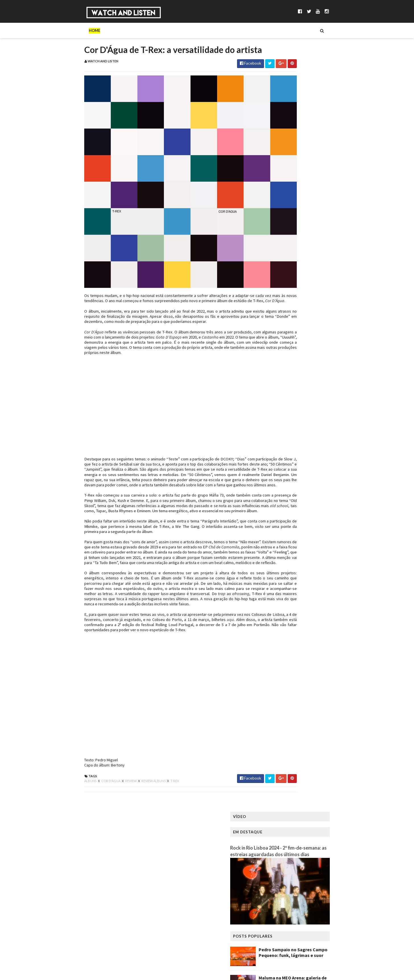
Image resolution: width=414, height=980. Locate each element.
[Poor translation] (21, 898)
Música (102, 30)
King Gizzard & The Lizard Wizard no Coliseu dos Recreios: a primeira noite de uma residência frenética (329, 284)
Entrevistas (152, 30)
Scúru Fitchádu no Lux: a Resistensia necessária (320, 250)
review (95, 803)
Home (58, 30)
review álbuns (117, 803)
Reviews (219, 30)
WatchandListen (87, 864)
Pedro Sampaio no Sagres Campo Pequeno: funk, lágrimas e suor (330, 193)
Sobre (79, 30)
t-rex (138, 803)
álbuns (54, 803)
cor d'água (75, 803)
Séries (124, 30)
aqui (205, 641)
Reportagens (188, 30)
